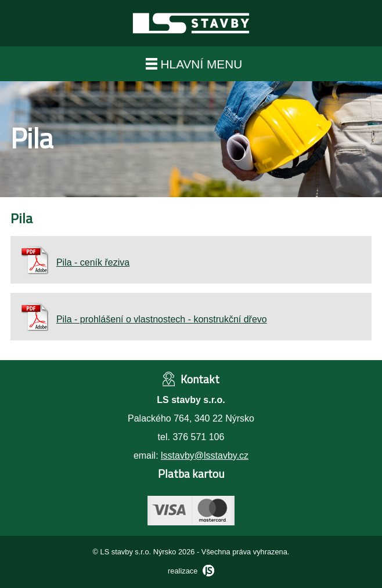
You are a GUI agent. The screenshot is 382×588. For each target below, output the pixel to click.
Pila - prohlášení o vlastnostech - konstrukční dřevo (143, 319)
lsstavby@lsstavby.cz (205, 455)
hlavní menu (194, 64)
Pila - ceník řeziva (75, 262)
